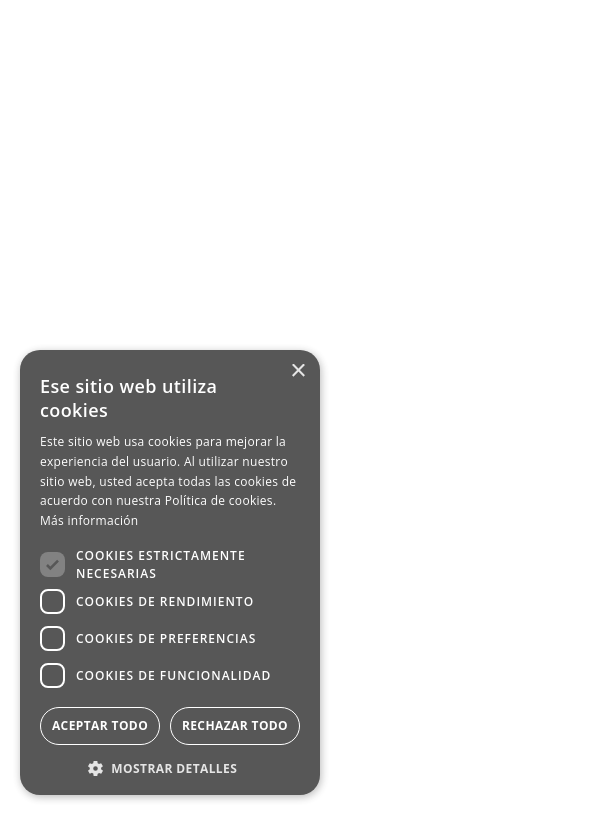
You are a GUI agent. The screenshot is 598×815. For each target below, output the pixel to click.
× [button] (297, 371)
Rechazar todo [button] (235, 725)
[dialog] (170, 572)
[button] (170, 766)
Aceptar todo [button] (100, 725)
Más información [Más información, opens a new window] (89, 520)
